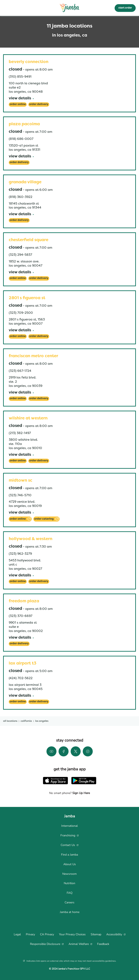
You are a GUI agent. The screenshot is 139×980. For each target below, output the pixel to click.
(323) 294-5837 (20, 255)
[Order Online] (18, 104)
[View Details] (21, 99)
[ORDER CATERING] (46, 519)
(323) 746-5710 (20, 495)
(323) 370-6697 (21, 616)
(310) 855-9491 (20, 77)
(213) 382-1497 (20, 433)
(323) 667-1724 (20, 371)
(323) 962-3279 (20, 554)
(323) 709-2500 (21, 313)
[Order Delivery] (39, 104)
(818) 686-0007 (21, 139)
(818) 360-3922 (21, 197)
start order (125, 8)
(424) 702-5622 (21, 678)
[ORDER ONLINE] (20, 519)
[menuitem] (69, 826)
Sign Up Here (81, 793)
